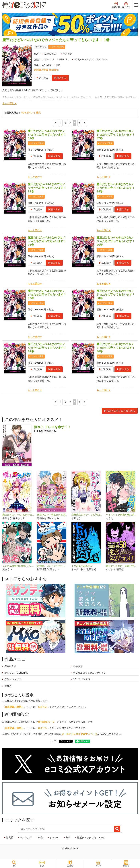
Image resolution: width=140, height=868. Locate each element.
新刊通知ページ (46, 722)
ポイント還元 (58, 47)
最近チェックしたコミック (91, 838)
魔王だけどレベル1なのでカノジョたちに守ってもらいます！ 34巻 (116, 188)
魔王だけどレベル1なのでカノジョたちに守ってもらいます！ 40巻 (116, 348)
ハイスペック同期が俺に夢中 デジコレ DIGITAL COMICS (122, 515)
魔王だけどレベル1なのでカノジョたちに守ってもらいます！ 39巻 (47, 348)
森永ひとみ (50, 54)
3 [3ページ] (70, 123)
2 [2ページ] (65, 123)
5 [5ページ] (79, 123)
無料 (68, 838)
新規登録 (116, 5)
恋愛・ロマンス (13, 679)
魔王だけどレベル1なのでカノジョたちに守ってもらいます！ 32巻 (116, 135)
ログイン (126, 5)
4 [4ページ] (75, 123)
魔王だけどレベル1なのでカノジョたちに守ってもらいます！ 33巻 (47, 188)
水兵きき (68, 54)
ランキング (26, 838)
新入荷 (10, 838)
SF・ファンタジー (83, 679)
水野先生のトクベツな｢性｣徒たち (87, 515)
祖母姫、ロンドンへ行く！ (51, 566)
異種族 (8, 686)
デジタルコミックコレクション (91, 59)
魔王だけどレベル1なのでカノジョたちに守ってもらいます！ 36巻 (116, 241)
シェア (53, 741)
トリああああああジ (82, 566)
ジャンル (55, 838)
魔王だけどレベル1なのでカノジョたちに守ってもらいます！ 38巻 (116, 294)
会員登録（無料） (14, 707)
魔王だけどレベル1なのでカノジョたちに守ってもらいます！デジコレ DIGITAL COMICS (18, 515)
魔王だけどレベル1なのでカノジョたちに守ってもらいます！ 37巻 (47, 294)
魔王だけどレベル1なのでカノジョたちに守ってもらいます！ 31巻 (47, 135)
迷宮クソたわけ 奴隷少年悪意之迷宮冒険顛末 (122, 566)
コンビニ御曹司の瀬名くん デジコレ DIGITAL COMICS (18, 566)
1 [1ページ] (61, 123)
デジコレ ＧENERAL (56, 59)
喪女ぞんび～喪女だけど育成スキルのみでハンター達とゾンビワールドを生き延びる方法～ (53, 515)
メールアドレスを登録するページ (79, 734)
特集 (41, 838)
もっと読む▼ (9, 103)
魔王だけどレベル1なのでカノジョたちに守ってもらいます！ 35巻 (47, 241)
